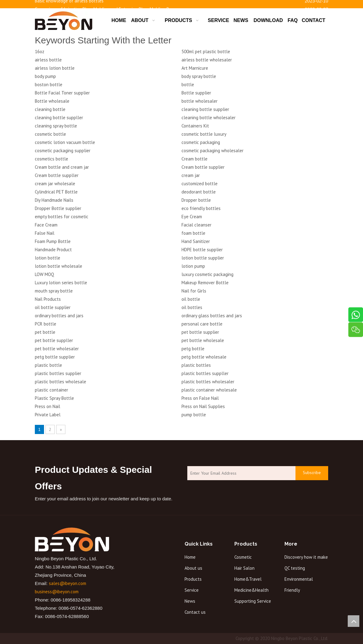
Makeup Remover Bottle (205, 283)
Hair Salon (244, 568)
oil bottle (191, 299)
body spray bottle (199, 76)
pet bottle (45, 332)
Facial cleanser (196, 225)
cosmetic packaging (201, 142)
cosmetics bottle (51, 159)
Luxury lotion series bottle (61, 283)
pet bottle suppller (54, 340)
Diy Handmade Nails (54, 200)
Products (193, 579)
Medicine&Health (251, 590)
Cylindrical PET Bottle (56, 192)
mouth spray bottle (54, 291)
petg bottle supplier (55, 357)
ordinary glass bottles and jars (212, 316)
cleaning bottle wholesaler (209, 118)
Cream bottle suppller (57, 175)
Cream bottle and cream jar (62, 167)
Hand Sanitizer (196, 241)
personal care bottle (202, 324)
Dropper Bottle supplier (58, 208)
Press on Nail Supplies (203, 406)
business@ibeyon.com (57, 592)
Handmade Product (53, 250)
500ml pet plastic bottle (206, 52)
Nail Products (48, 299)
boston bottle (49, 85)
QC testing (295, 568)
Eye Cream (192, 217)
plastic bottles (196, 365)
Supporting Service (253, 601)
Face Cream (46, 225)
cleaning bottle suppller (59, 118)
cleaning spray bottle (56, 126)
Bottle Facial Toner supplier (62, 93)
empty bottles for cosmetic (62, 217)
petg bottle (193, 349)
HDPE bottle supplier (202, 250)
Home (190, 557)
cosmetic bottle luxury (204, 134)
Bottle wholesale (52, 101)
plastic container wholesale (209, 390)
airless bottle (48, 60)
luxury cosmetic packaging (207, 274)
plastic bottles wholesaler (208, 382)
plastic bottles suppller (205, 373)
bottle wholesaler (200, 101)
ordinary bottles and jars (59, 316)
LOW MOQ (44, 274)
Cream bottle (194, 159)
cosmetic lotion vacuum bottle (65, 142)
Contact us (195, 612)
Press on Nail (48, 406)
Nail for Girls (194, 291)
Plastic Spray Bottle (54, 398)
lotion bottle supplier (203, 258)
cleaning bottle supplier (205, 109)
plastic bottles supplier (58, 373)
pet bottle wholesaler (57, 349)
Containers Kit (195, 126)
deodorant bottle (199, 192)
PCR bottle (46, 324)
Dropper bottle (196, 200)
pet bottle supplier (200, 332)
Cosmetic (243, 557)
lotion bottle (48, 258)
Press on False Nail (200, 398)
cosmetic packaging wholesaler (213, 151)
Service (192, 590)
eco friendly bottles (201, 208)
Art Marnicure (195, 68)
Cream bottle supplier (203, 167)
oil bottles (192, 307)
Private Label (48, 415)
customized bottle (200, 184)
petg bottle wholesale (204, 357)
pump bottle (194, 415)
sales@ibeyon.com (68, 583)
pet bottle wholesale (203, 340)
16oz (40, 52)
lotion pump (193, 266)
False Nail (45, 233)
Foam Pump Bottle (53, 241)
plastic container (51, 390)
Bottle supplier (196, 93)
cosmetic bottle (50, 134)
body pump (45, 76)
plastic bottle (48, 365)
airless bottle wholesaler (207, 60)
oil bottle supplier (53, 307)
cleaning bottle (50, 109)
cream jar (191, 175)
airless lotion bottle (55, 68)
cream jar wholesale (55, 184)
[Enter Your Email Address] (240, 473)
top (354, 621)
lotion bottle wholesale (59, 266)
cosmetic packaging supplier (63, 151)
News (190, 601)
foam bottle (193, 233)
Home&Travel (248, 579)
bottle (188, 85)
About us (193, 568)
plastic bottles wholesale (61, 382)
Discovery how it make (306, 557)
